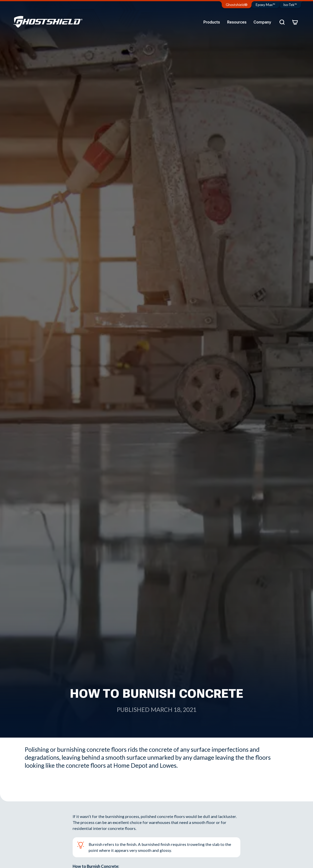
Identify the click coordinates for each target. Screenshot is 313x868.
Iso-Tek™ (290, 5)
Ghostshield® (237, 5)
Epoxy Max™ (265, 5)
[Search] (282, 22)
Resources (237, 22)
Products (212, 22)
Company (262, 22)
